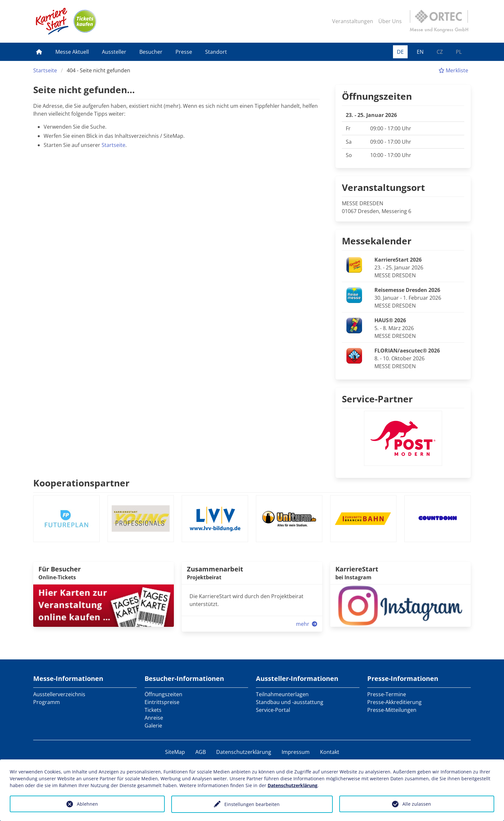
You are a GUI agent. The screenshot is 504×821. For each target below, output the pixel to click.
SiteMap (175, 752)
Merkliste (453, 70)
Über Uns (390, 21)
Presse (184, 52)
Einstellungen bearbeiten (252, 804)
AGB (201, 752)
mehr (307, 624)
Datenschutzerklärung (244, 752)
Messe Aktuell (72, 52)
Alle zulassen (417, 804)
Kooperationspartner (81, 483)
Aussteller (114, 52)
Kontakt (330, 752)
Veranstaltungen (353, 21)
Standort (216, 52)
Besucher (151, 52)
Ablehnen (87, 804)
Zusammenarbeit (215, 569)
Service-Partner (377, 399)
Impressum (296, 752)
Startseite (45, 70)
